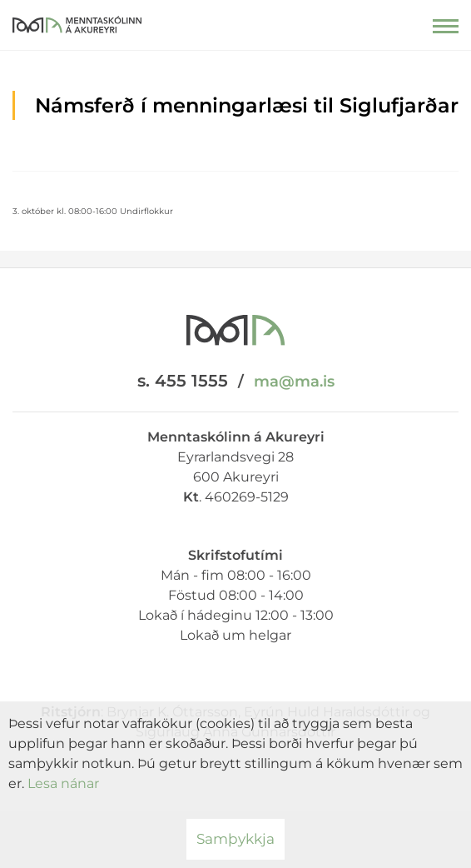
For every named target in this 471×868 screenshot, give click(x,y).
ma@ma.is (294, 382)
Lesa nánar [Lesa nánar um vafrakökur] (63, 783)
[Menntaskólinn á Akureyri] (77, 21)
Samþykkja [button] (235, 839)
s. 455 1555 (183, 381)
